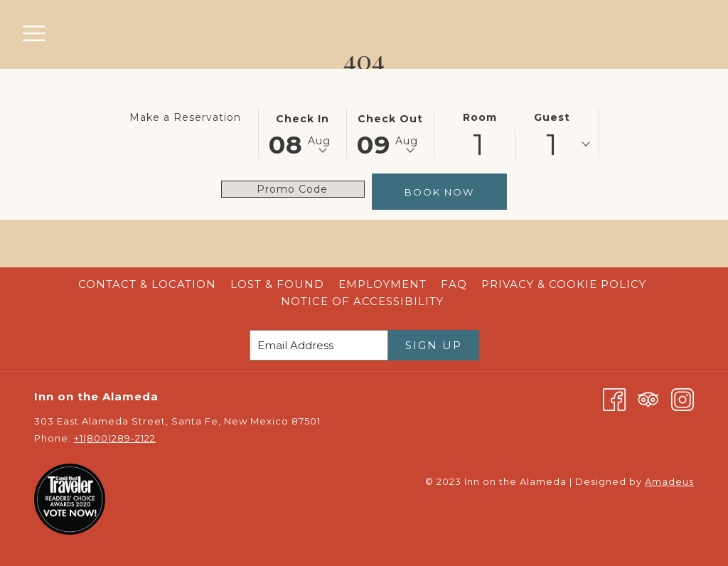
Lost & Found (277, 284)
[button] (303, 133)
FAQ (454, 284)
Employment (382, 284)
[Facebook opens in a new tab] (614, 399)
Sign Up (434, 345)
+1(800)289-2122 (115, 438)
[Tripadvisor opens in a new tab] (648, 399)
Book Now (439, 192)
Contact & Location (147, 284)
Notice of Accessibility (362, 301)
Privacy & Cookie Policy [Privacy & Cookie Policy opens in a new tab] (566, 284)
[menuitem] (147, 284)
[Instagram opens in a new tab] (682, 399)
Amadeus (669, 481)
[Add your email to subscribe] (319, 345)
